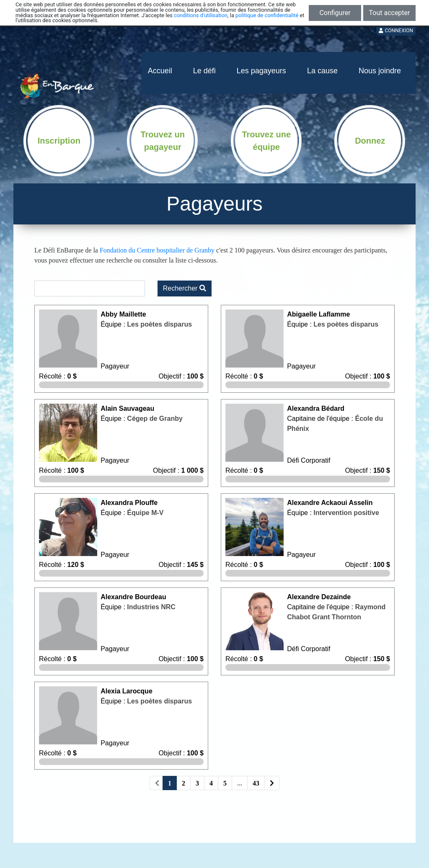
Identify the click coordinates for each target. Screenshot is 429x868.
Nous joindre (380, 71)
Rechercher (185, 288)
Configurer (335, 13)
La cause (322, 71)
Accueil (160, 71)
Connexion (396, 31)
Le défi (204, 71)
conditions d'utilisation (201, 15)
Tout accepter (390, 13)
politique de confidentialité (267, 15)
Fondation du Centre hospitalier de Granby (157, 250)
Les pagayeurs (261, 71)
